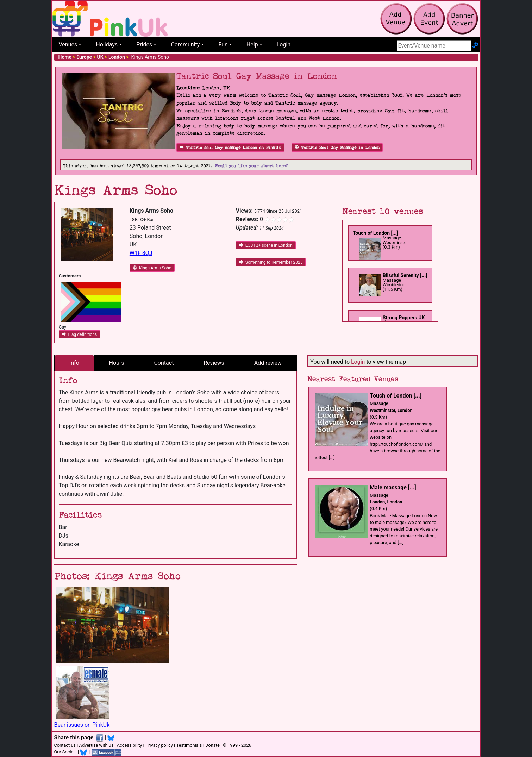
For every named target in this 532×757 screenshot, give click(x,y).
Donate (212, 745)
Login (284, 45)
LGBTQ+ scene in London (266, 245)
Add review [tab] (268, 363)
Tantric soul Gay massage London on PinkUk (230, 148)
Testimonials (189, 745)
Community (185, 45)
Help (252, 45)
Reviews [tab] (214, 363)
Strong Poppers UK (404, 318)
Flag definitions (80, 334)
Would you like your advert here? (251, 166)
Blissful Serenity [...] (405, 275)
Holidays (107, 45)
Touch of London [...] (375, 233)
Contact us (65, 745)
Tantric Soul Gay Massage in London (337, 148)
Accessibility (130, 745)
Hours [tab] (117, 363)
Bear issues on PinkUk (82, 725)
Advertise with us (96, 745)
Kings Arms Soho (152, 268)
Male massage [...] (393, 487)
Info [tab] (74, 363)
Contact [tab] (164, 363)
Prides (144, 45)
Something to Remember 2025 (271, 262)
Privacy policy (159, 745)
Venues (68, 45)
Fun (223, 45)
